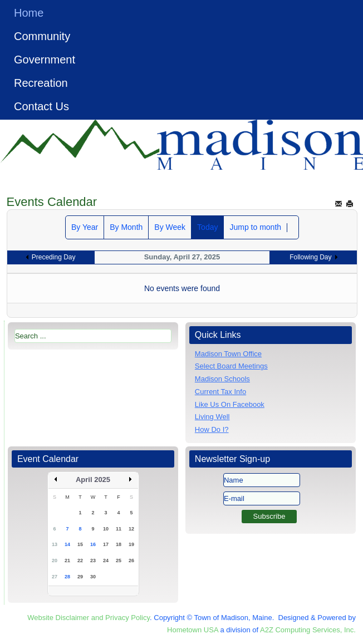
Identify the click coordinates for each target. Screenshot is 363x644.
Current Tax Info (220, 392)
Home (29, 13)
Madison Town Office (228, 354)
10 (106, 529)
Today (207, 227)
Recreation (41, 83)
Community (42, 36)
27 (55, 577)
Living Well (212, 417)
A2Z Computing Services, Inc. (308, 630)
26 (131, 561)
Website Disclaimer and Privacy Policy (89, 618)
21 (67, 561)
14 (67, 544)
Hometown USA (193, 630)
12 (131, 529)
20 (55, 561)
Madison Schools (222, 379)
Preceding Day (54, 257)
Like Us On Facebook (230, 404)
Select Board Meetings (231, 366)
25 (119, 561)
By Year (85, 227)
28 (67, 577)
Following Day (310, 257)
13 (55, 544)
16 (93, 544)
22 (80, 561)
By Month (126, 227)
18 (119, 544)
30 (93, 577)
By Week (170, 227)
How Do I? (212, 429)
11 (119, 529)
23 (93, 561)
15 (80, 544)
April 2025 (93, 480)
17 (106, 544)
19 (131, 544)
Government (45, 60)
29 (80, 577)
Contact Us (41, 106)
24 (106, 561)
